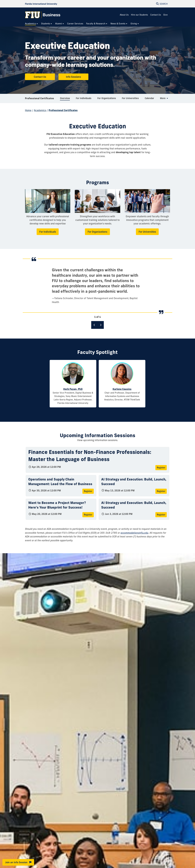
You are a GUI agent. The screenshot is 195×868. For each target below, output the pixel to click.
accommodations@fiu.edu (134, 533)
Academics (40, 110)
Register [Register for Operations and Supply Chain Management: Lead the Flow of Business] (88, 491)
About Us (124, 15)
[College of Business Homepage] (43, 15)
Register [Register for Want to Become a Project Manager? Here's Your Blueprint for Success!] (88, 515)
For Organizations (97, 232)
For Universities (147, 232)
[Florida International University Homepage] (41, 4)
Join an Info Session (18, 862)
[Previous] (94, 325)
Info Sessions (73, 77)
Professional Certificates (39, 99)
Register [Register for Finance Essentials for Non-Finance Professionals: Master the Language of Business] (161, 468)
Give (165, 15)
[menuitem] (32, 24)
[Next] (101, 325)
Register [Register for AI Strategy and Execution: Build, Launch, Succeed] (161, 491)
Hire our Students (139, 15)
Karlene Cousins (122, 389)
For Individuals (48, 232)
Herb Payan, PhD (73, 389)
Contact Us (156, 15)
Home (28, 110)
